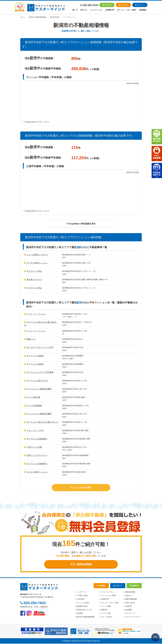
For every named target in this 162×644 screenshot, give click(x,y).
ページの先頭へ (155, 637)
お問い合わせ (130, 603)
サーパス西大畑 (33, 397)
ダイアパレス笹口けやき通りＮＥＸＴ (42, 422)
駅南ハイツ (31, 339)
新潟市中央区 (53, 17)
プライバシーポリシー (134, 617)
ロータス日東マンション (36, 263)
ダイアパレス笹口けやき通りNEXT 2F (42, 322)
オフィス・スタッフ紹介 (110, 603)
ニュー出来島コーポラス (36, 255)
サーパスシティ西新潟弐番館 (38, 414)
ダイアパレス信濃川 (35, 356)
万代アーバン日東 (34, 447)
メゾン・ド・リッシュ (36, 314)
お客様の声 (110, 10)
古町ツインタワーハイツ (36, 455)
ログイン (140, 5)
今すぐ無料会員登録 (81, 564)
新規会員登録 (130, 592)
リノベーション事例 (108, 596)
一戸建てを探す (82, 596)
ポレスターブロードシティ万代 (39, 347)
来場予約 (107, 5)
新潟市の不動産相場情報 (36, 17)
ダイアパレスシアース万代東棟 (39, 372)
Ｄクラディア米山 (34, 271)
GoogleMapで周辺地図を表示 (81, 224)
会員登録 (123, 5)
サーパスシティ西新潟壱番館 (38, 389)
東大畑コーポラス (34, 280)
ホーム (22, 17)
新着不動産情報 (131, 600)
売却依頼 (80, 614)
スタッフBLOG (106, 617)
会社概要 (129, 610)
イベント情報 (106, 607)
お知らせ (129, 596)
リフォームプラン (107, 592)
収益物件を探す (82, 607)
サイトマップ (130, 614)
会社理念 (129, 607)
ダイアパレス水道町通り (36, 438)
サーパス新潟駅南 (34, 405)
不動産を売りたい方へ (85, 610)
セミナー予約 (106, 614)
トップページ (81, 592)
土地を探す (81, 600)
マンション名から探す (81, 487)
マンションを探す (83, 603)
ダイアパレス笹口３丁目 (36, 380)
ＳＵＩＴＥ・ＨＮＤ (35, 430)
